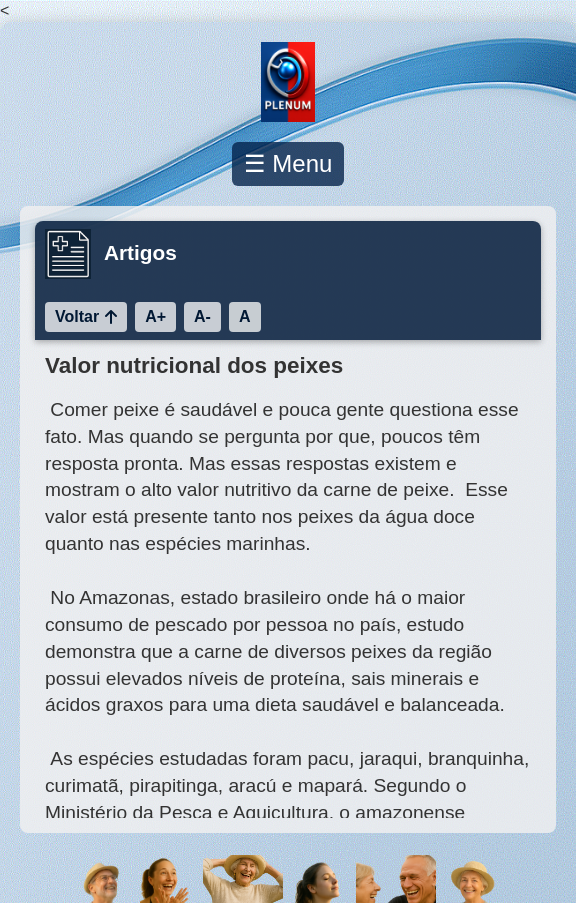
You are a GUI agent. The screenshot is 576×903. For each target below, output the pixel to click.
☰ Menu (288, 163)
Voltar (86, 316)
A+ (155, 316)
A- (202, 316)
